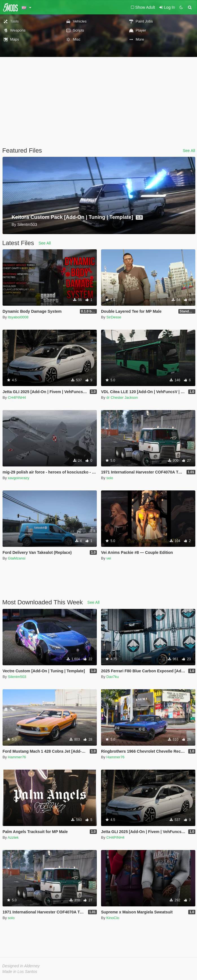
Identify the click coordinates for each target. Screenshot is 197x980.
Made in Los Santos (20, 972)
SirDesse (114, 317)
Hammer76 (17, 757)
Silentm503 (17, 677)
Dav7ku (113, 677)
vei (109, 558)
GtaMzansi (17, 558)
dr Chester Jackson (122, 397)
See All (189, 151)
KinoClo (113, 918)
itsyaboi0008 (18, 317)
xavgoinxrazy (19, 478)
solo (110, 478)
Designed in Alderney (21, 966)
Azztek (13, 837)
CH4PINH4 (17, 397)
